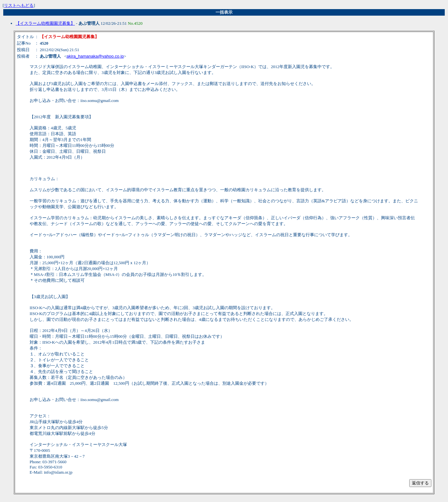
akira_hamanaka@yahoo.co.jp (95, 56)
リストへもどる (19, 5)
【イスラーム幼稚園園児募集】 (45, 23)
